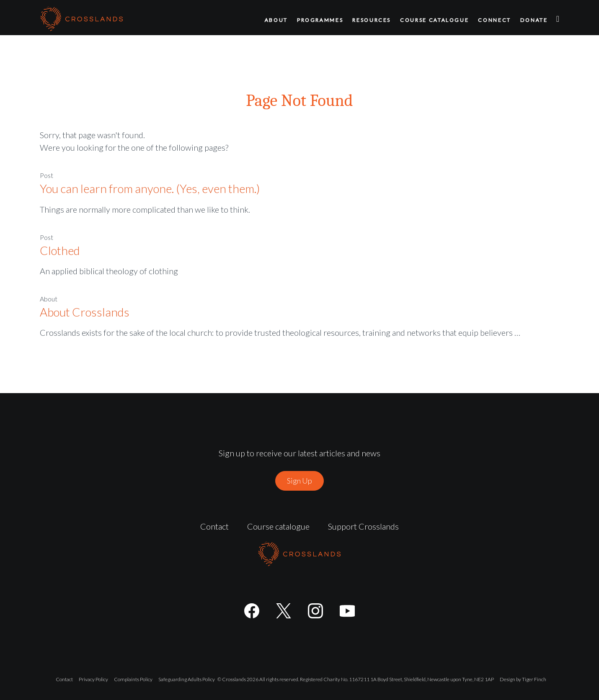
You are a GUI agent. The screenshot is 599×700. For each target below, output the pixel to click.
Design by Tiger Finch (523, 679)
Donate (534, 20)
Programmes (320, 20)
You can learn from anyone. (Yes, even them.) (150, 188)
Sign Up (299, 481)
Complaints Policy (133, 679)
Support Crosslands (363, 526)
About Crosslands (85, 312)
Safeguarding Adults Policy (187, 679)
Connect (494, 20)
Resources (372, 20)
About (276, 20)
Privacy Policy (93, 679)
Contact (214, 526)
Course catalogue (434, 20)
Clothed (60, 250)
